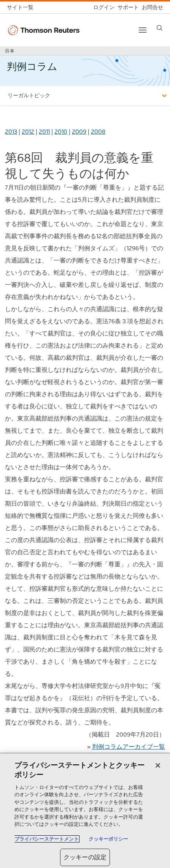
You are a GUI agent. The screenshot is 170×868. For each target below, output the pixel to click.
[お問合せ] (151, 7)
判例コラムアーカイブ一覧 (129, 747)
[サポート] (127, 7)
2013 (11, 132)
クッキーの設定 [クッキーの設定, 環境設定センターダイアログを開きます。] (85, 857)
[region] (85, 811)
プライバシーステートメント (47, 839)
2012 (28, 132)
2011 (44, 132)
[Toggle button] (143, 30)
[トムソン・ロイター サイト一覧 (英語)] (22, 7)
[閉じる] (158, 765)
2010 (61, 132)
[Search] (160, 28)
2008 (98, 132)
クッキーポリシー (108, 839)
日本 (10, 51)
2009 (79, 132)
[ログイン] (102, 7)
